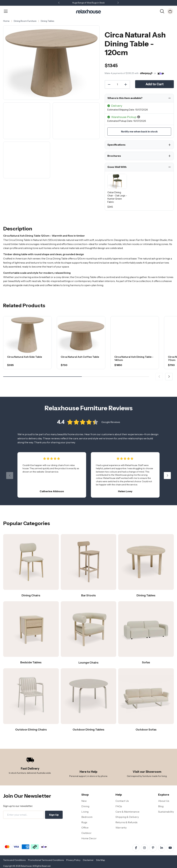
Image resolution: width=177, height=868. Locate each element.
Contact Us (122, 801)
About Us (164, 801)
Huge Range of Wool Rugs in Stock (88, 3)
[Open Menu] (6, 11)
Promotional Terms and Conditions (46, 860)
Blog (161, 806)
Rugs (84, 822)
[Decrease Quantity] (109, 84)
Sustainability (166, 812)
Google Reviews (111, 427)
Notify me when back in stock (139, 131)
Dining (85, 806)
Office (85, 828)
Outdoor (86, 833)
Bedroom (87, 817)
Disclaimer (88, 860)
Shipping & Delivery (127, 817)
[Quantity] (117, 84)
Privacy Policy (73, 860)
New (84, 801)
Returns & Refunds (126, 822)
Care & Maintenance (127, 812)
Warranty (121, 828)
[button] (118, 3)
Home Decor (89, 838)
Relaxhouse (26, 866)
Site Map (101, 860)
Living (85, 812)
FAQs (119, 806)
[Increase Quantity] (126, 84)
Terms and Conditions (14, 860)
